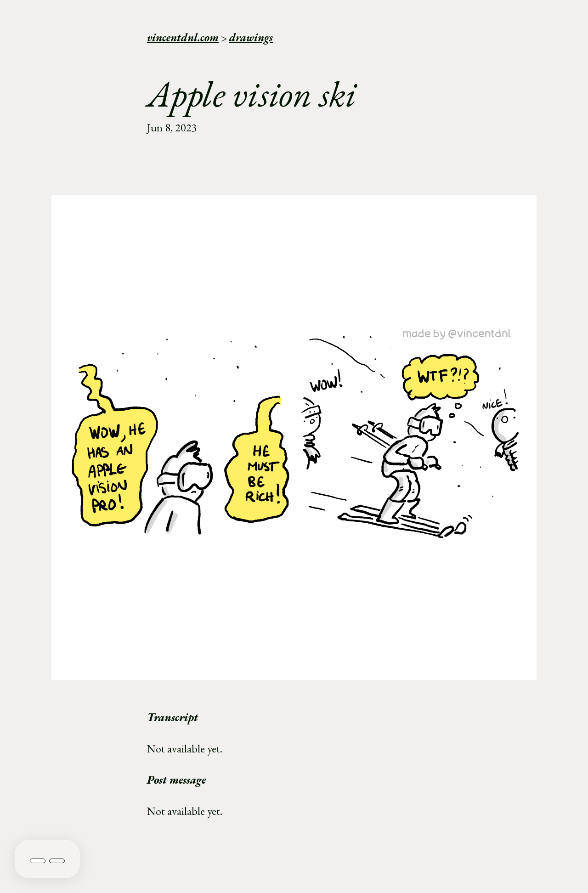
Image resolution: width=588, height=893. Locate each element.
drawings (251, 37)
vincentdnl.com (183, 37)
